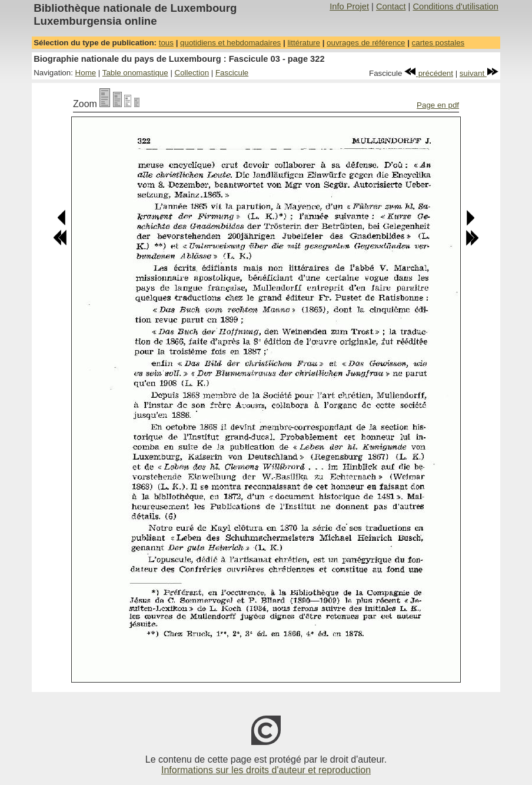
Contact (391, 6)
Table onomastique (135, 73)
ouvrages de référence (366, 43)
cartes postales (438, 43)
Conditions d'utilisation (455, 6)
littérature (304, 43)
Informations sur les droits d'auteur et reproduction (266, 770)
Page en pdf (438, 105)
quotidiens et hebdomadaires (230, 43)
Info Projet (349, 6)
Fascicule (232, 73)
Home (86, 73)
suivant (479, 73)
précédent (429, 73)
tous (166, 43)
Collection (192, 73)
